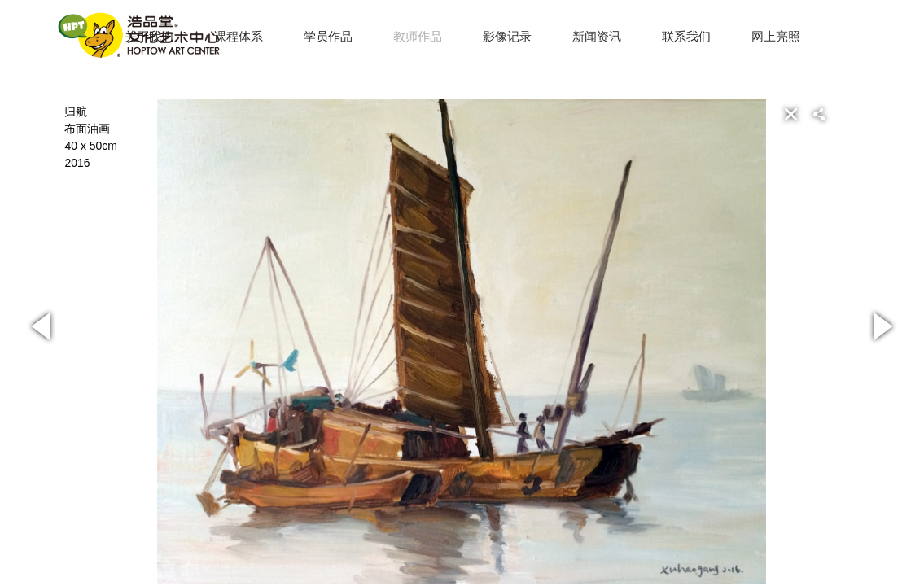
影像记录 (507, 36)
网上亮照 (776, 36)
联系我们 (686, 36)
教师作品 (418, 36)
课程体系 (239, 36)
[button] (845, 114)
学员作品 (328, 36)
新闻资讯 (597, 36)
